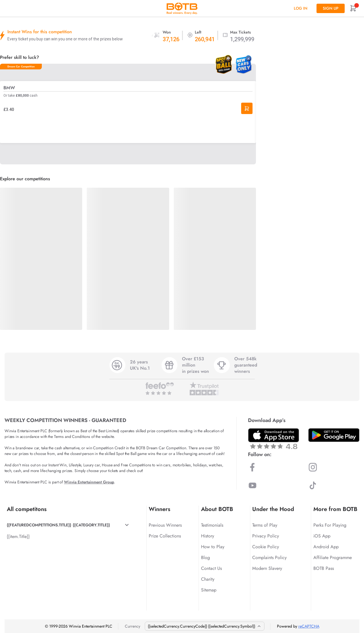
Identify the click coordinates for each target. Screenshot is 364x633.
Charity (208, 579)
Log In (301, 8)
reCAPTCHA (309, 626)
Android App (326, 547)
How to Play (213, 547)
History (208, 536)
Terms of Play (265, 525)
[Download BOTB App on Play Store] (334, 435)
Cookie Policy (266, 547)
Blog (205, 558)
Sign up (331, 8)
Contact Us (211, 568)
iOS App (322, 536)
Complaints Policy (269, 558)
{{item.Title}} (18, 536)
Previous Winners (165, 525)
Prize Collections (165, 536)
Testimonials (212, 525)
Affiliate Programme (333, 558)
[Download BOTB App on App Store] (274, 439)
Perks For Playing (330, 525)
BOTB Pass (324, 568)
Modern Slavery (267, 568)
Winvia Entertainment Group (89, 482)
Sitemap (209, 590)
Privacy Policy (266, 536)
